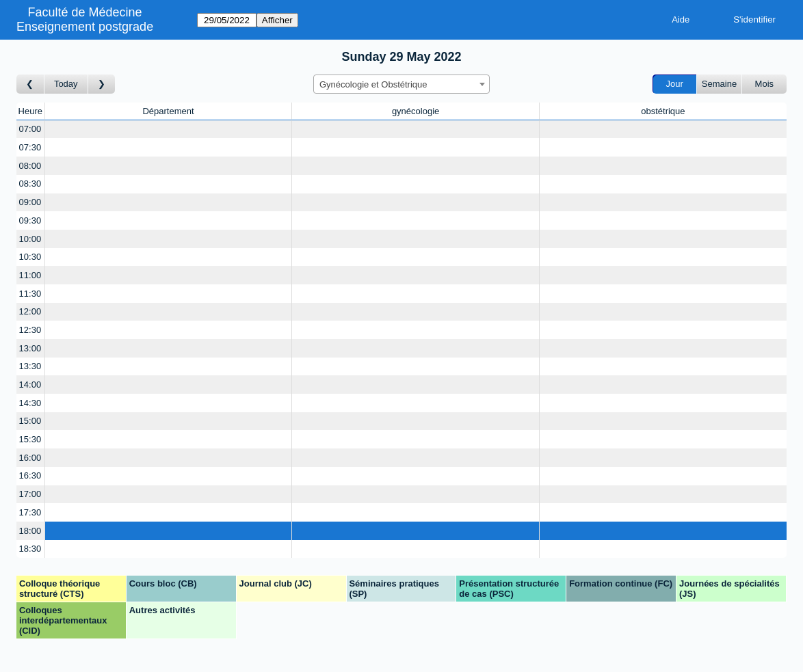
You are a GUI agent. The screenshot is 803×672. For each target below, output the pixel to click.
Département (168, 111)
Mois (764, 84)
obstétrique (663, 111)
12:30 (30, 330)
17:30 (30, 512)
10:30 (30, 257)
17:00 (30, 494)
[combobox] (401, 84)
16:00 (30, 458)
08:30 (30, 184)
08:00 (30, 166)
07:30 (30, 147)
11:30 (30, 294)
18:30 (30, 549)
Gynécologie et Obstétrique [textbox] (373, 84)
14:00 (30, 385)
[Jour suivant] (102, 84)
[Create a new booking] (169, 130)
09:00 (30, 202)
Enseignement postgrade (85, 27)
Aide (681, 19)
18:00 (30, 531)
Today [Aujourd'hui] (66, 84)
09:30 (30, 220)
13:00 (30, 348)
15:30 (30, 439)
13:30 (30, 366)
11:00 (30, 275)
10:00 (30, 239)
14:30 (30, 403)
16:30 (30, 475)
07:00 (30, 129)
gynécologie (416, 111)
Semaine (719, 84)
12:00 (30, 311)
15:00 (30, 421)
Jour (675, 84)
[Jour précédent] (30, 84)
